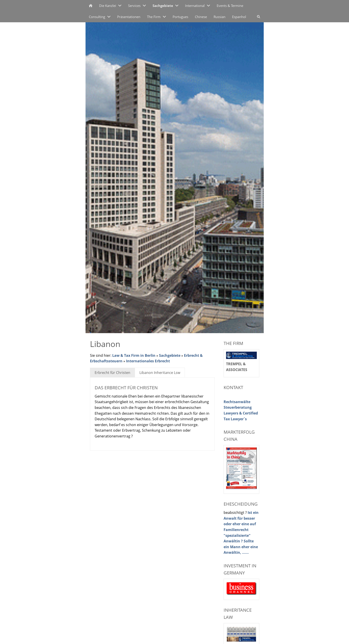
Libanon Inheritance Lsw (160, 373)
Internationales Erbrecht (148, 361)
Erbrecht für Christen (112, 373)
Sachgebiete (170, 355)
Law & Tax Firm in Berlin (134, 355)
